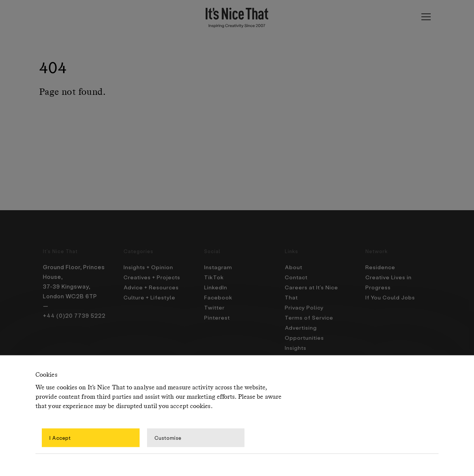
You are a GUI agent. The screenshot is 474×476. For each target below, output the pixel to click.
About (294, 267)
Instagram (219, 267)
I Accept (60, 437)
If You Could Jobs (391, 296)
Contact (297, 277)
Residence (381, 267)
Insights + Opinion (149, 267)
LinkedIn (216, 286)
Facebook (219, 296)
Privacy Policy (305, 306)
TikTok (214, 277)
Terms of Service (310, 315)
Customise (168, 437)
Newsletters (303, 354)
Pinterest (218, 315)
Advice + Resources (153, 286)
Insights (296, 345)
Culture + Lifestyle (151, 296)
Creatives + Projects (154, 277)
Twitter (215, 306)
